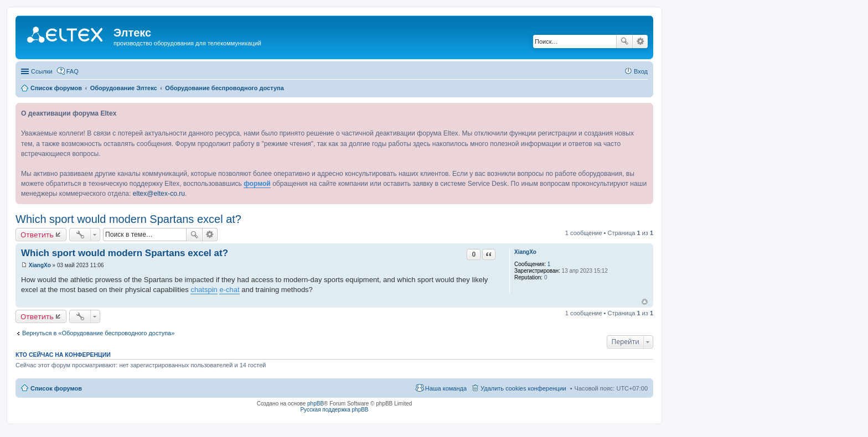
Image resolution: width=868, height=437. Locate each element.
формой (257, 184)
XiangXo (525, 252)
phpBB (316, 404)
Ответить (37, 235)
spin (211, 290)
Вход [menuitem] (641, 71)
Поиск (624, 41)
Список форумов (56, 388)
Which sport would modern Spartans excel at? (128, 219)
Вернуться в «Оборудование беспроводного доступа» (98, 333)
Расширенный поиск (640, 41)
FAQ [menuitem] (73, 71)
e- (223, 290)
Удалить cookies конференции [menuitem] (523, 388)
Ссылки (42, 71)
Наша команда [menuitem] (446, 388)
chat (197, 290)
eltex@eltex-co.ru (159, 194)
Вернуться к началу (645, 302)
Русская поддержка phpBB (334, 410)
